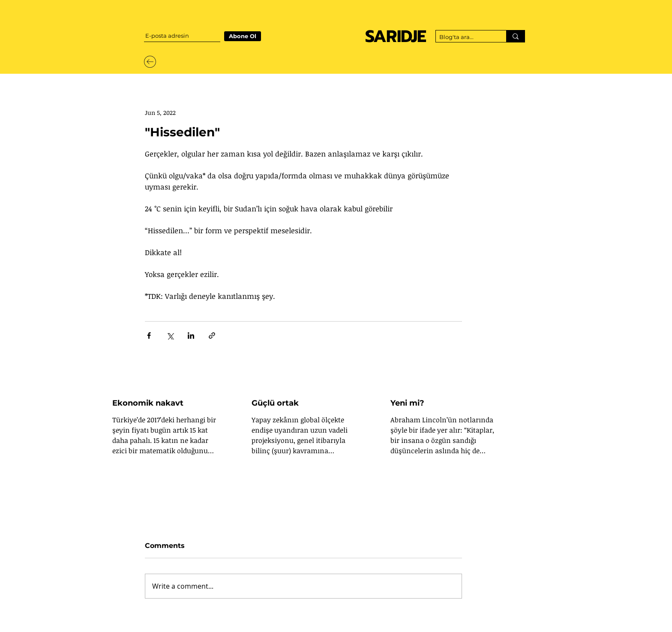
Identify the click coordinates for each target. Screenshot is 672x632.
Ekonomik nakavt (148, 403)
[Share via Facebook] (149, 336)
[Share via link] (212, 336)
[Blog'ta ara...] (464, 37)
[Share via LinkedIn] (191, 336)
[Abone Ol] (243, 36)
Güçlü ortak (275, 403)
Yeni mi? (407, 403)
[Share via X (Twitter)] (170, 336)
